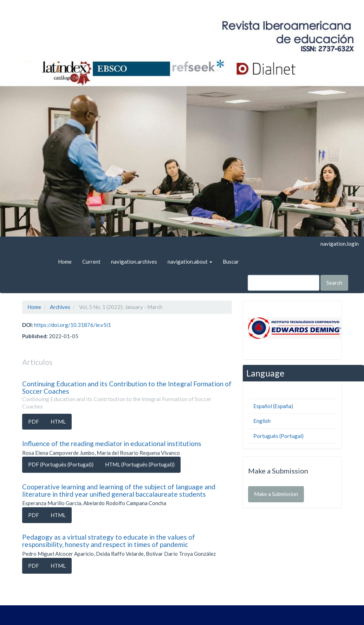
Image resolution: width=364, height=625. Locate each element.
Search (334, 283)
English (262, 421)
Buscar (231, 262)
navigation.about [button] (190, 262)
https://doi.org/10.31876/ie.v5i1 (73, 325)
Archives (60, 307)
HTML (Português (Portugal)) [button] (140, 464)
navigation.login (340, 244)
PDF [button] (34, 421)
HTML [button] (58, 421)
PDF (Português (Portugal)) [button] (61, 464)
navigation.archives (134, 262)
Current (91, 262)
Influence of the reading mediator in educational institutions (112, 443)
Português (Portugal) (278, 436)
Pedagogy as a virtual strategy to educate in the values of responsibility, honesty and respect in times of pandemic (109, 541)
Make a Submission (276, 494)
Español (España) (273, 406)
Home (65, 262)
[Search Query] (284, 283)
